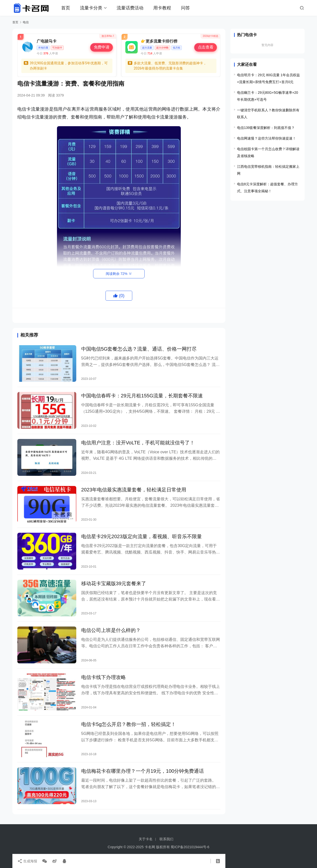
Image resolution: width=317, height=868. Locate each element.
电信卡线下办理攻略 (104, 677)
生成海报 (27, 861)
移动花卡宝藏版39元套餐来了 (114, 583)
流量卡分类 (91, 8)
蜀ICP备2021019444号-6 (190, 847)
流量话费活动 (130, 8)
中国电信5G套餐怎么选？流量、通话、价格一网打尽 (139, 349)
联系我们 (166, 839)
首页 (66, 8)
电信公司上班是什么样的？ (111, 630)
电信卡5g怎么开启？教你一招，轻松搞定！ (129, 724)
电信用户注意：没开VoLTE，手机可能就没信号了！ (138, 443)
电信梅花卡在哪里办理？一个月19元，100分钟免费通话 (143, 771)
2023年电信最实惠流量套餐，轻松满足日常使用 (134, 490)
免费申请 (101, 47)
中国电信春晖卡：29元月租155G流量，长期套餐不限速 (142, 396)
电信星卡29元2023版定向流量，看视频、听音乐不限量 (142, 536)
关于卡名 (146, 839)
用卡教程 (162, 8)
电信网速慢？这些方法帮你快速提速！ (266, 138)
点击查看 (205, 47)
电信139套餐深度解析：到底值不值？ (266, 128)
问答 (185, 8)
